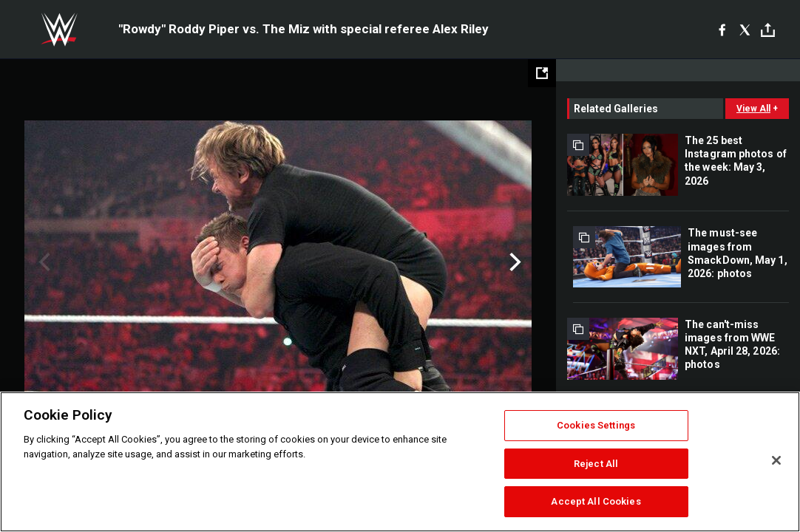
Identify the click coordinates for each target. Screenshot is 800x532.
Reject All (596, 464)
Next (513, 262)
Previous (43, 262)
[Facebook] (722, 30)
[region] (400, 462)
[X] (745, 30)
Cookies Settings (596, 425)
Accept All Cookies (596, 501)
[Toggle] (768, 30)
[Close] (776, 460)
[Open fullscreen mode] (542, 73)
